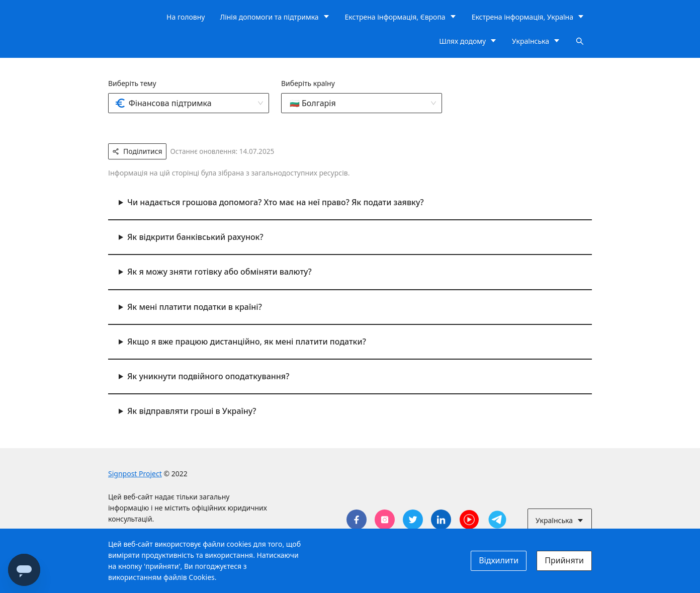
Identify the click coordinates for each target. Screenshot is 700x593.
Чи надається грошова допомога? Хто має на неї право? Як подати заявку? (276, 202)
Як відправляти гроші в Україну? (192, 411)
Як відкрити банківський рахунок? (195, 237)
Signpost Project (135, 474)
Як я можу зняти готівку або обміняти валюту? (220, 272)
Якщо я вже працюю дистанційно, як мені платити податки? (247, 342)
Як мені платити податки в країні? (195, 307)
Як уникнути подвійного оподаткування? (208, 376)
